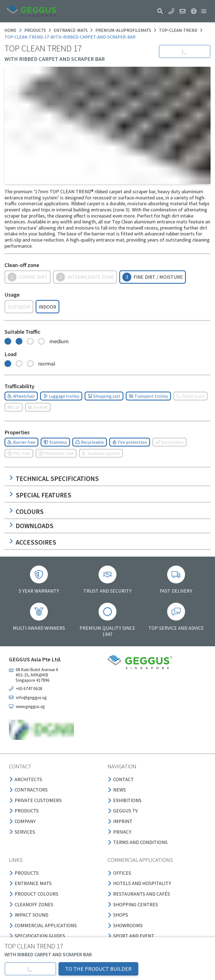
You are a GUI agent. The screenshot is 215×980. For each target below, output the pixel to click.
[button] (160, 11)
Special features (40, 495)
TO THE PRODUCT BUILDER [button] (98, 969)
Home (10, 30)
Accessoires (33, 542)
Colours (26, 512)
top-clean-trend (178, 30)
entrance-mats (71, 30)
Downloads (31, 526)
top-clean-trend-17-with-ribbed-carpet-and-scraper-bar (70, 37)
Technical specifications (54, 479)
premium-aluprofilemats (123, 30)
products (35, 30)
